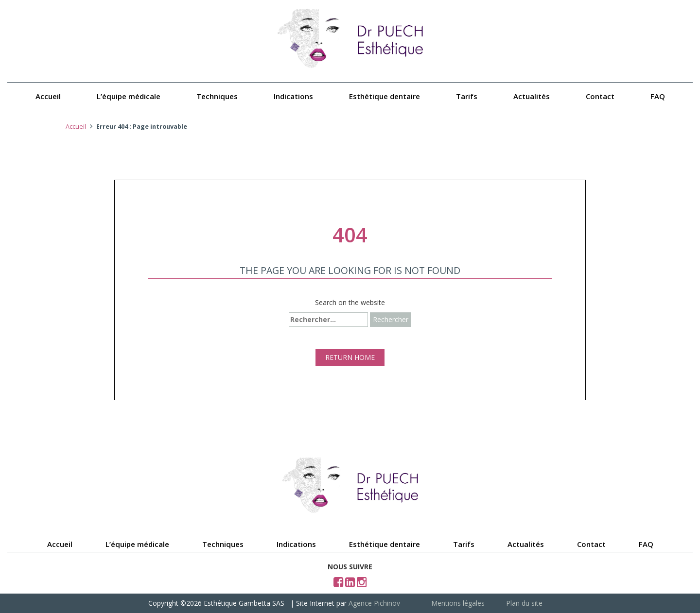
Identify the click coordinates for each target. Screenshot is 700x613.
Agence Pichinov (374, 603)
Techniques (217, 96)
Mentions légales (458, 603)
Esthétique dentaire (385, 96)
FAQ (658, 96)
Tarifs (467, 96)
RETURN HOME (350, 357)
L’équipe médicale (129, 96)
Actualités (532, 96)
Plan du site (524, 603)
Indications (293, 96)
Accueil (48, 96)
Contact (600, 96)
